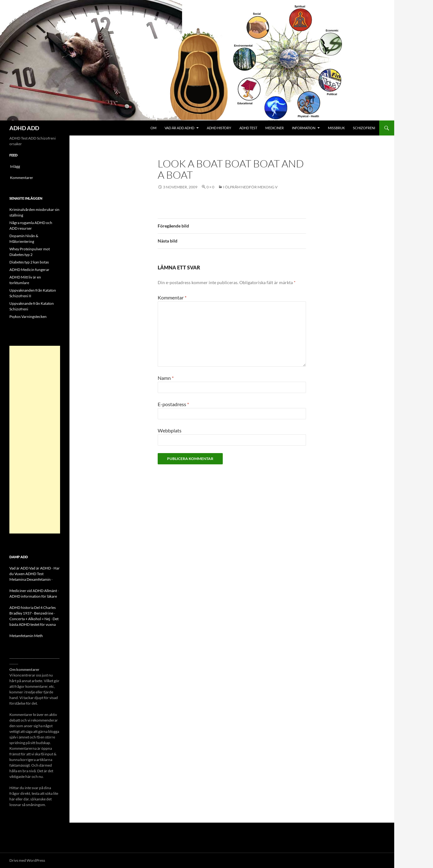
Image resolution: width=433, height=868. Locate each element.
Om (153, 128)
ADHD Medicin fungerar (29, 270)
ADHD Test (248, 128)
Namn (166, 378)
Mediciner (275, 128)
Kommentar (172, 297)
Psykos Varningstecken (28, 317)
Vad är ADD (19, 568)
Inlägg (15, 166)
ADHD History (219, 128)
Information (304, 128)
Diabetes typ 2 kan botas (29, 262)
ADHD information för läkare (33, 596)
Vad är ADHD (40, 568)
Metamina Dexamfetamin (30, 579)
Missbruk (336, 128)
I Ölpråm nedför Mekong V (250, 187)
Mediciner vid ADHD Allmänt (33, 591)
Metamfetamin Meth (26, 636)
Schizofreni (364, 128)
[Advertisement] (35, 440)
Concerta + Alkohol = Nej (30, 619)
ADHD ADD (24, 128)
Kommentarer (22, 178)
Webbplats (170, 430)
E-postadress (173, 404)
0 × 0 (210, 187)
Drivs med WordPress (27, 860)
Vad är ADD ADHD (179, 128)
